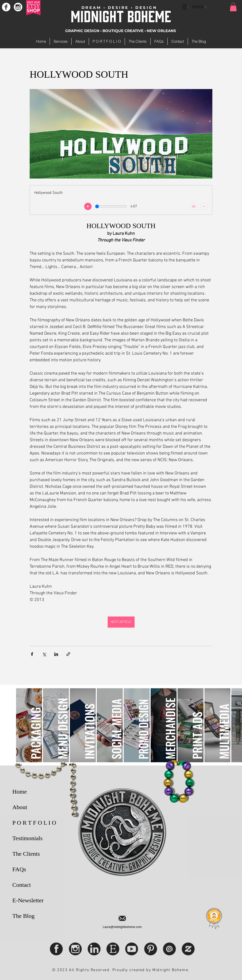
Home (20, 792)
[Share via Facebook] (32, 654)
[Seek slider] (111, 206)
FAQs (19, 869)
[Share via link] (68, 654)
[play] (88, 206)
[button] (233, 7)
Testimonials (27, 838)
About (20, 807)
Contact (22, 885)
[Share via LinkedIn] (56, 654)
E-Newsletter (28, 900)
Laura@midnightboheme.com (122, 927)
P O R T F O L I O (34, 823)
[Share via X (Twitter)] (44, 654)
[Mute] (194, 206)
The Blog (23, 916)
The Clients (26, 854)
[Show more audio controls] (204, 206)
